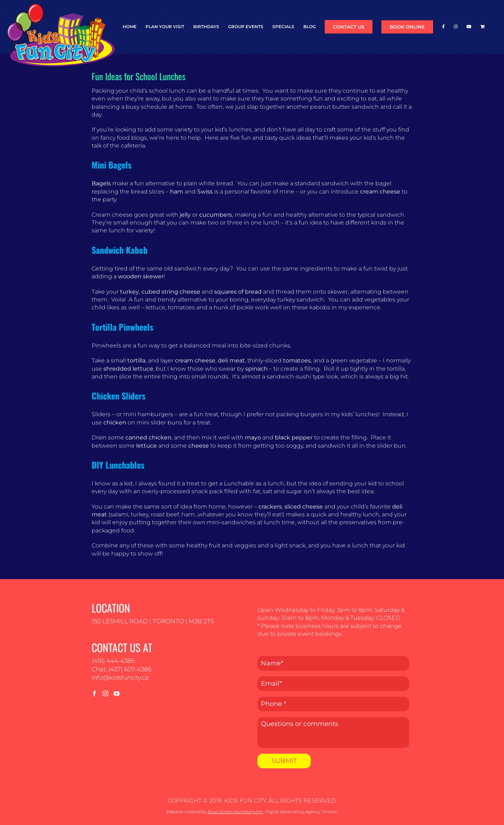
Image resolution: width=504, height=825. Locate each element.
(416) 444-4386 (113, 661)
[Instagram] (106, 693)
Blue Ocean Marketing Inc (235, 812)
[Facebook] (94, 693)
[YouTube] (117, 693)
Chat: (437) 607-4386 (122, 669)
